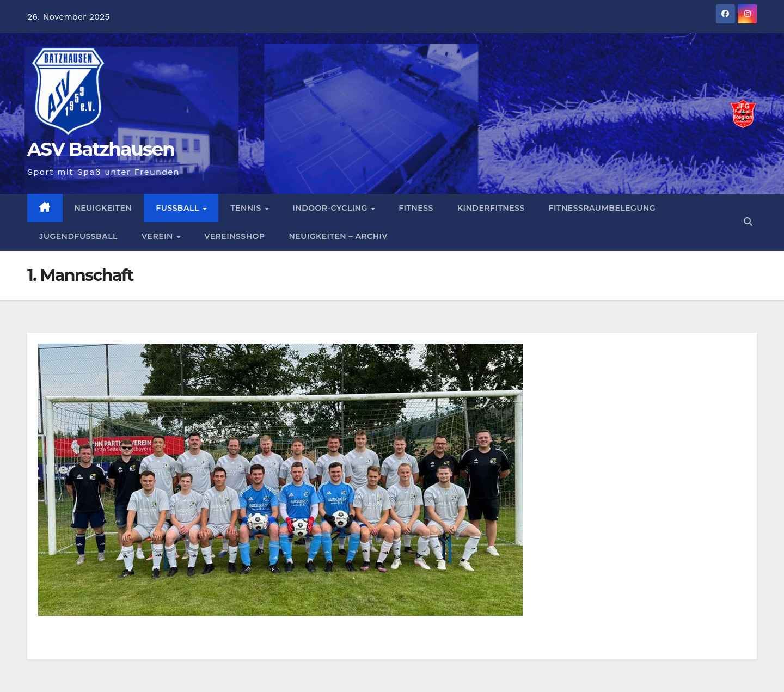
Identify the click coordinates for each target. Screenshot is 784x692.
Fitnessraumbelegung (602, 208)
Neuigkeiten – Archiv (338, 236)
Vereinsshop (234, 236)
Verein (158, 236)
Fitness (416, 208)
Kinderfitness (491, 208)
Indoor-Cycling (331, 208)
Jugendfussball (78, 236)
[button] (748, 222)
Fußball (179, 208)
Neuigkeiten (103, 208)
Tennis (247, 208)
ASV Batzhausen (101, 149)
